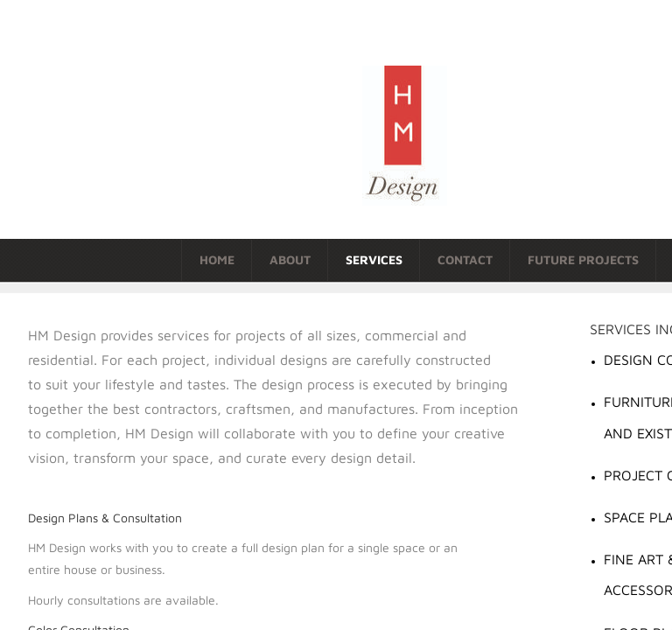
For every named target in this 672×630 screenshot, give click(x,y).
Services (374, 259)
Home (217, 259)
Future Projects (583, 259)
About (290, 259)
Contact (465, 259)
